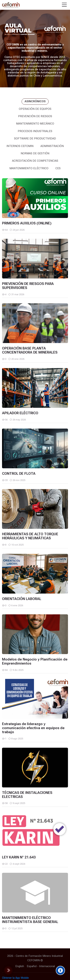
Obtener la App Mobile (15, 978)
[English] (20, 966)
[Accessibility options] (60, 970)
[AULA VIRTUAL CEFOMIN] (11, 5)
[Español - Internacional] (41, 966)
